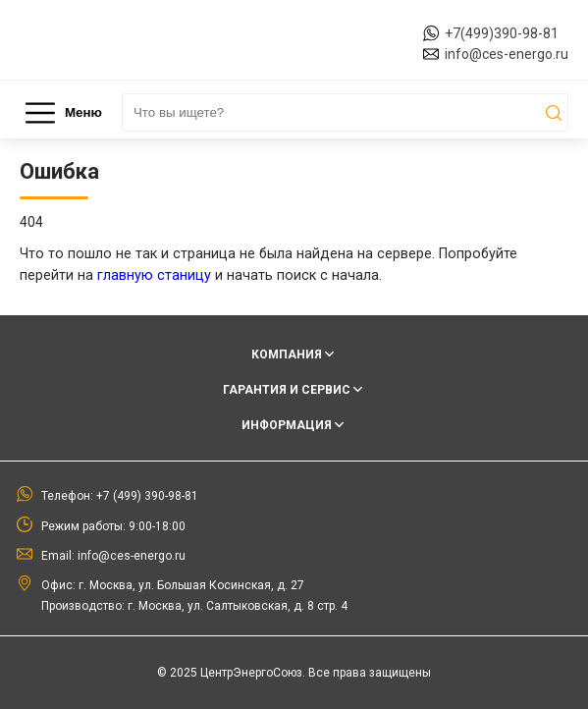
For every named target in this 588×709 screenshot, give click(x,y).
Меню (64, 113)
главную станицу (154, 275)
